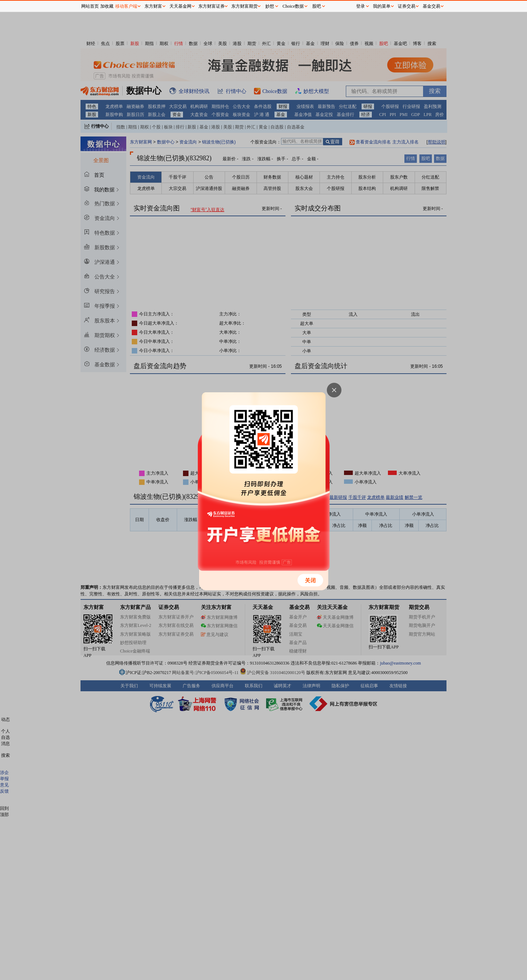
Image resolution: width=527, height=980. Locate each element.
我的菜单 (382, 6)
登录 (360, 6)
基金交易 (431, 6)
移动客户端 (126, 6)
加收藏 (107, 6)
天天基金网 (180, 6)
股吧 (317, 6)
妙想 (270, 6)
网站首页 (90, 6)
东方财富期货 (244, 6)
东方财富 (153, 6)
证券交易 (407, 6)
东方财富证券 (212, 6)
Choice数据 (293, 6)
